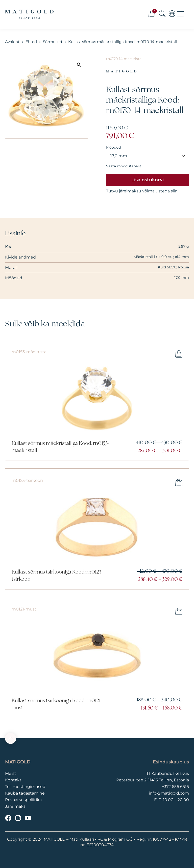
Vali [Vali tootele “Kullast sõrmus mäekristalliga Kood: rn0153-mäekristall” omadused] (179, 354)
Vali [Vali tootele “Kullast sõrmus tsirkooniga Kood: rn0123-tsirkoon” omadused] (179, 483)
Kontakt (13, 780)
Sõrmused (53, 42)
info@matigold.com (169, 793)
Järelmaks (15, 806)
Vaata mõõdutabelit (124, 166)
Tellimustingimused (25, 787)
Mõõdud (113, 147)
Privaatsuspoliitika (23, 800)
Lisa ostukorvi (148, 180)
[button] (79, 65)
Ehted (31, 42)
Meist (11, 773)
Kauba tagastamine (25, 793)
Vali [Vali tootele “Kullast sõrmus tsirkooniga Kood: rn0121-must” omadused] (179, 611)
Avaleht (12, 42)
